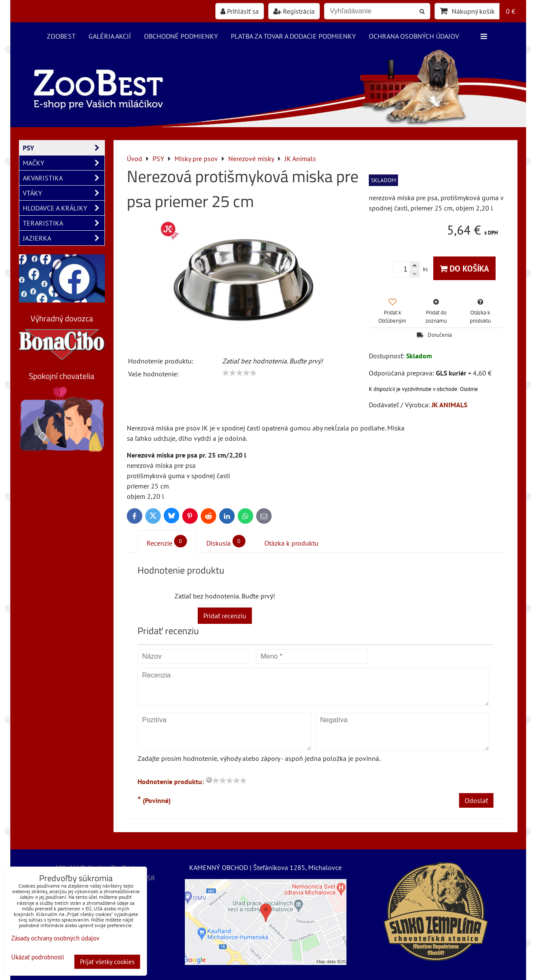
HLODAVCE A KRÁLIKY (64, 208)
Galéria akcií (110, 36)
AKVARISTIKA (64, 178)
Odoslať (476, 800)
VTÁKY (64, 193)
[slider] (239, 373)
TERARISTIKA (64, 223)
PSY (64, 148)
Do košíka (464, 268)
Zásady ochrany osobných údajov (55, 938)
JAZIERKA (64, 238)
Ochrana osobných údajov (414, 36)
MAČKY (64, 163)
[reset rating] (209, 780)
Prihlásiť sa (240, 11)
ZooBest (61, 36)
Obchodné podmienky (181, 36)
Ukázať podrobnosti (38, 957)
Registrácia (294, 11)
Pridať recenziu (225, 616)
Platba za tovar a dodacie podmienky (293, 36)
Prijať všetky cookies (107, 962)
